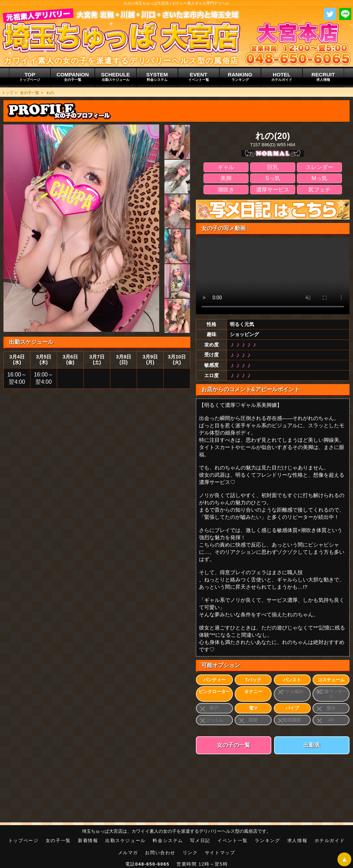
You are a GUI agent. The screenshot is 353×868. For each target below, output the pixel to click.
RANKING (240, 77)
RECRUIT (323, 77)
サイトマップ (220, 853)
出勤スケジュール (125, 841)
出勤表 (312, 745)
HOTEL (282, 77)
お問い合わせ (160, 853)
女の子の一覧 (234, 745)
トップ (7, 93)
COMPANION (73, 77)
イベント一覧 (233, 841)
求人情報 (297, 841)
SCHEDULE (116, 77)
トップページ (24, 841)
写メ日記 (200, 841)
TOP (30, 77)
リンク (190, 853)
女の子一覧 (30, 93)
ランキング (267, 841)
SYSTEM (157, 77)
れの (50, 93)
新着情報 (88, 841)
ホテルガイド (330, 841)
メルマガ (128, 853)
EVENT (199, 77)
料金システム (168, 841)
